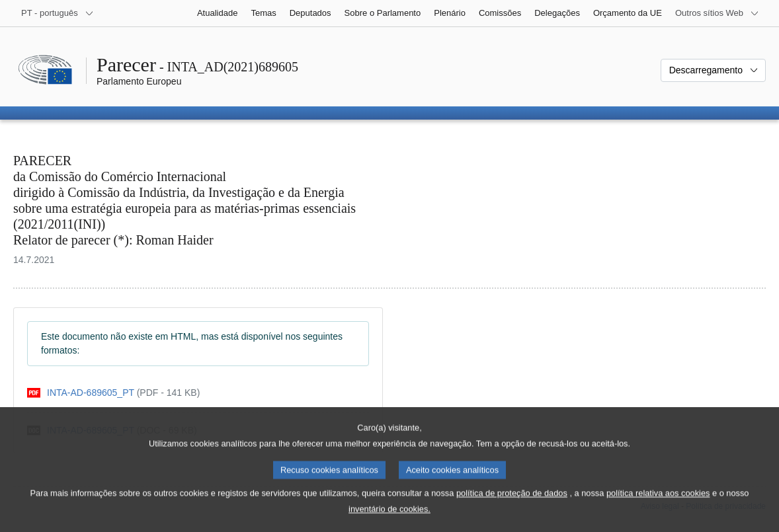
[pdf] (113, 393)
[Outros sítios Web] (717, 13)
